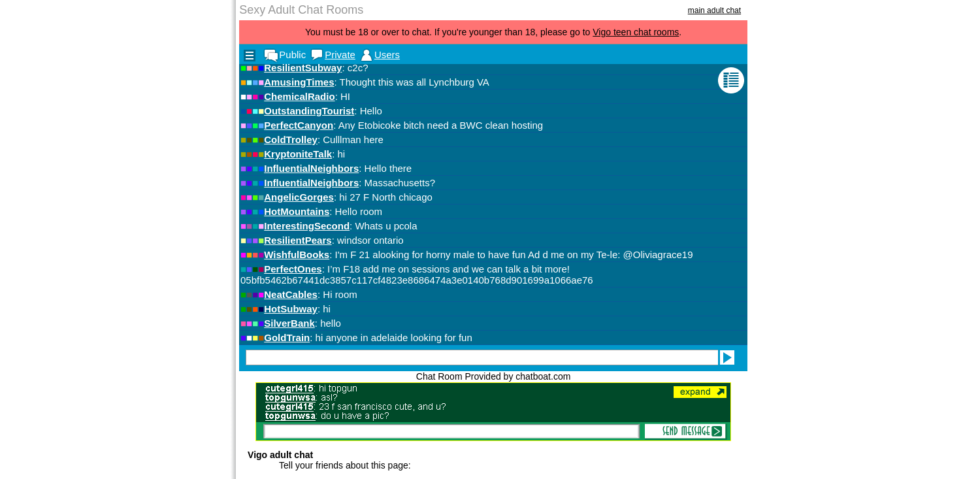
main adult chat (714, 10)
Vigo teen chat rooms (636, 32)
